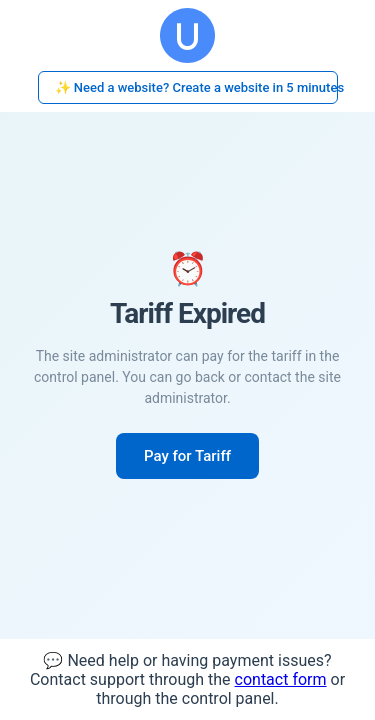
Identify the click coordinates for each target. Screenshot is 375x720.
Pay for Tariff (187, 456)
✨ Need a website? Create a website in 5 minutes (196, 87)
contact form (281, 679)
